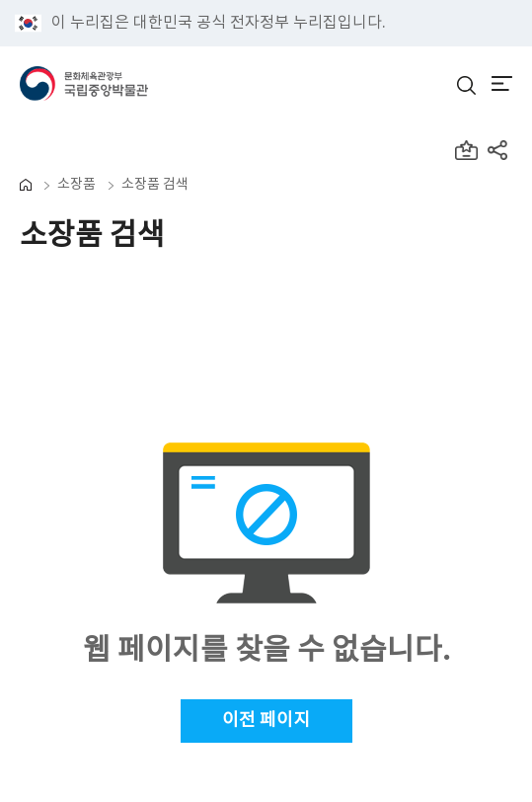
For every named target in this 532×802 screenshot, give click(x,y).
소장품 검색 (155, 185)
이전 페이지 (266, 721)
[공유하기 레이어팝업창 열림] (500, 153)
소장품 (76, 185)
